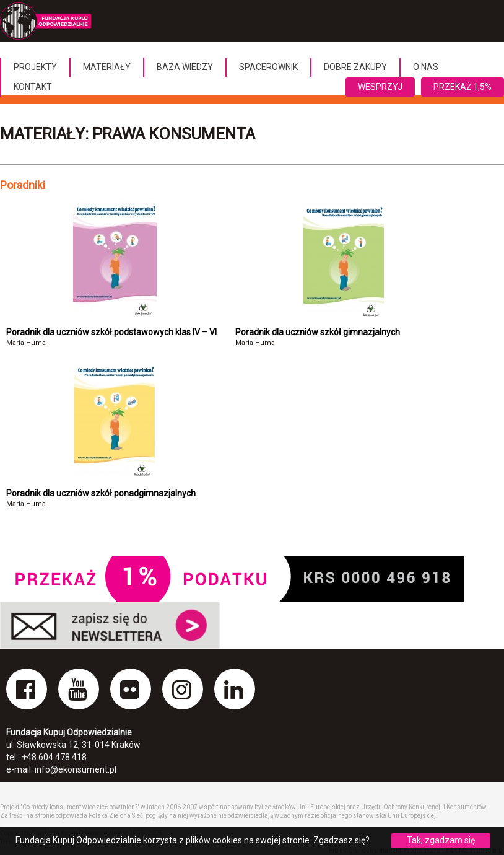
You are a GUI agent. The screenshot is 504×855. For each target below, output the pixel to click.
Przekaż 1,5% (463, 87)
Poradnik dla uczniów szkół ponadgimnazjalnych (101, 493)
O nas (426, 67)
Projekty (35, 67)
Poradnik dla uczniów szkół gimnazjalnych (318, 332)
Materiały (107, 67)
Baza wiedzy (185, 67)
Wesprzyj (380, 87)
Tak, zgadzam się (441, 840)
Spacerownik (268, 67)
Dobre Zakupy (355, 67)
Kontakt (33, 87)
